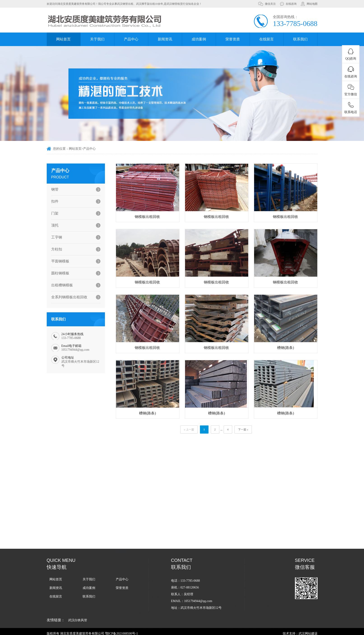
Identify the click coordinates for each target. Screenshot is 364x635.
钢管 (53, 189)
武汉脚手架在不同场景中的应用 (253, 579)
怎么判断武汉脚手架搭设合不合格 (145, 587)
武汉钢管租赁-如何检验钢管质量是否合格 (259, 571)
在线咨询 (291, 4)
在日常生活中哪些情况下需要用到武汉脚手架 (262, 595)
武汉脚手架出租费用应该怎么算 (144, 563)
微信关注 (270, 4)
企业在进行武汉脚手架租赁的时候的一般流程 (153, 546)
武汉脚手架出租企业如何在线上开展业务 (259, 563)
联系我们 (300, 39)
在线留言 (267, 39)
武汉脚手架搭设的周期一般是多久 (145, 538)
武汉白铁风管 (78, 620)
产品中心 (131, 39)
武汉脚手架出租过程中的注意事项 (145, 571)
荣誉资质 (233, 39)
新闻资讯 (165, 39)
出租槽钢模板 (60, 285)
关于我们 (97, 39)
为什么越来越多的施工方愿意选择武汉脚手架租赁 (154, 554)
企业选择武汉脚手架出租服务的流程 (256, 546)
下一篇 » (249, 430)
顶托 (53, 225)
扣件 (53, 201)
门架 (53, 213)
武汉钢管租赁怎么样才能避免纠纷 (145, 595)
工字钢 (55, 237)
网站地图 (312, 4)
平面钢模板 (58, 261)
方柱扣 (55, 249)
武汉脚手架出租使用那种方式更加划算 (148, 579)
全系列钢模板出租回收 (67, 297)
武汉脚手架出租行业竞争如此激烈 (254, 554)
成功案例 (199, 39)
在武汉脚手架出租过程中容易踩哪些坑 (257, 530)
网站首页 (63, 39)
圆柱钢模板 (58, 273)
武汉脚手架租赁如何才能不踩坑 (253, 587)
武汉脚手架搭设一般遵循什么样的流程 (257, 538)
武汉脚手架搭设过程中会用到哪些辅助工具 (151, 530)
